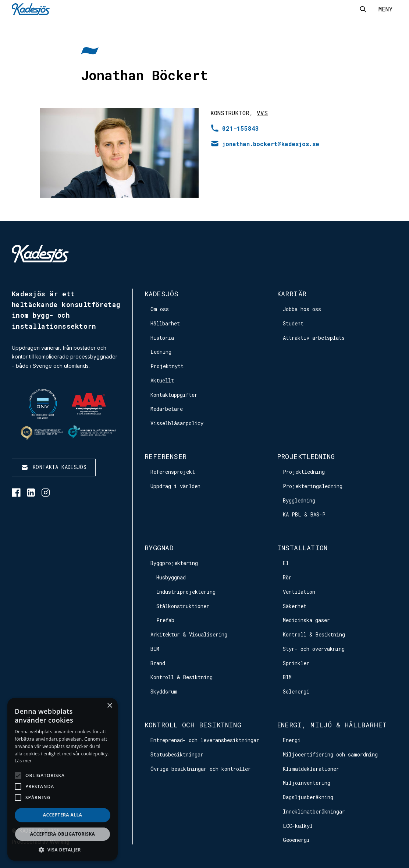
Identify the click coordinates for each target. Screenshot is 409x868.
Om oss (160, 309)
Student (293, 323)
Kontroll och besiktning (193, 725)
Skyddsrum (164, 691)
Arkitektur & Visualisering (189, 634)
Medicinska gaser (306, 620)
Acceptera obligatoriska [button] (63, 834)
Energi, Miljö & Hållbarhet (332, 725)
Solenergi (296, 691)
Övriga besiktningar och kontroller (201, 769)
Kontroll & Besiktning (182, 677)
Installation (302, 548)
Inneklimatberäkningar (314, 811)
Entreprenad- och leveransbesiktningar (205, 740)
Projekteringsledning (313, 486)
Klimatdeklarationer (311, 769)
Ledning (161, 352)
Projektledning (306, 456)
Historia (162, 338)
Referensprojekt (173, 472)
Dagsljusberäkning (308, 797)
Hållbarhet (165, 323)
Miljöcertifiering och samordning (330, 754)
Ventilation (299, 592)
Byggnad (159, 548)
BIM (155, 649)
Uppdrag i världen (175, 486)
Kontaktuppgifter (174, 395)
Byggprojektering (174, 563)
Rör (287, 577)
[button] (63, 850)
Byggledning (299, 500)
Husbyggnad (171, 577)
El (286, 563)
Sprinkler (296, 663)
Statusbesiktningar (177, 754)
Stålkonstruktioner (183, 606)
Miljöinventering (307, 783)
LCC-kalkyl (298, 826)
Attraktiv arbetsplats (314, 338)
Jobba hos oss (302, 309)
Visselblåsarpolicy (177, 423)
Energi (292, 740)
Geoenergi (296, 840)
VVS (262, 113)
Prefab (165, 620)
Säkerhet (295, 606)
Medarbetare (167, 409)
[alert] (63, 779)
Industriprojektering (186, 592)
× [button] (109, 706)
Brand (158, 663)
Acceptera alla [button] (63, 815)
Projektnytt (167, 366)
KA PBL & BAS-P (304, 514)
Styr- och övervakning (314, 649)
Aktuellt (162, 380)
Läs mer (23, 761)
